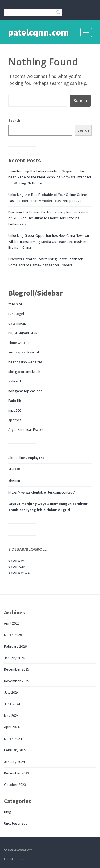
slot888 (14, 469)
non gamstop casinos (25, 391)
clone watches (20, 343)
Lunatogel (16, 314)
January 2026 (14, 658)
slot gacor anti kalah (24, 372)
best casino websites (25, 362)
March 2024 (13, 739)
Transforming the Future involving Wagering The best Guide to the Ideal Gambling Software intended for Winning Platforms (50, 177)
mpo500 (15, 410)
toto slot (15, 304)
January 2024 (14, 762)
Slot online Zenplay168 (26, 458)
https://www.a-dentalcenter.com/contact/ (42, 492)
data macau (17, 323)
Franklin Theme (15, 859)
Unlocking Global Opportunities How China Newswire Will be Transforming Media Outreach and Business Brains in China (50, 241)
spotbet (15, 420)
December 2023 (17, 773)
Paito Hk (15, 401)
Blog (8, 812)
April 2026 (12, 623)
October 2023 (15, 785)
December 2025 (17, 669)
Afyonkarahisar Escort (26, 429)
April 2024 (12, 727)
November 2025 (17, 681)
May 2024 (11, 715)
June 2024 (12, 704)
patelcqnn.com (38, 32)
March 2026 (13, 635)
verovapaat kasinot (24, 352)
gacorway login (20, 572)
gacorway (16, 560)
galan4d (15, 381)
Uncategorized (16, 823)
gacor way (17, 566)
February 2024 (15, 750)
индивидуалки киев (25, 333)
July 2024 (11, 692)
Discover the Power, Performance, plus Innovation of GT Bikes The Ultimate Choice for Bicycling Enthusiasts (48, 218)
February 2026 (15, 646)
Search (14, 120)
